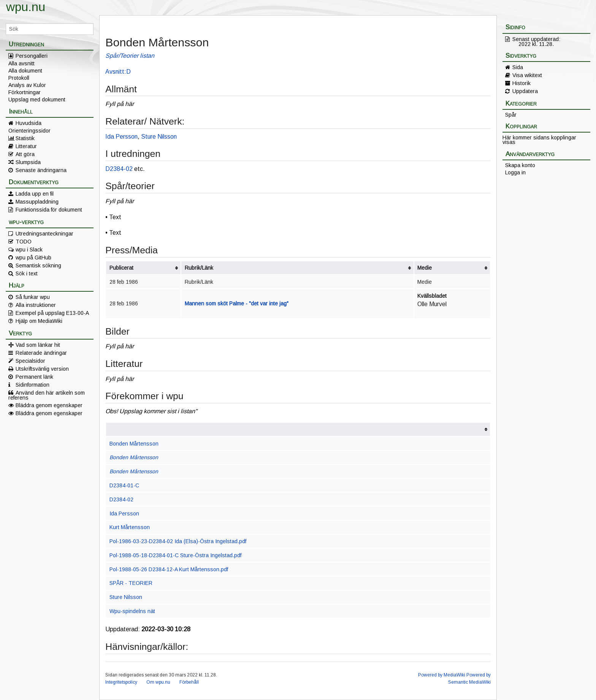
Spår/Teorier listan (130, 56)
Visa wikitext (527, 75)
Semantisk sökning (38, 265)
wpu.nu (26, 7)
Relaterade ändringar (41, 353)
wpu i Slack (29, 250)
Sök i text (27, 273)
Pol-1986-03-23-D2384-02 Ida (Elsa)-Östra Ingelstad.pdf (178, 541)
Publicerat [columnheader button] (121, 268)
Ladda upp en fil (35, 194)
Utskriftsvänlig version (42, 369)
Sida (518, 67)
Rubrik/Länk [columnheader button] (199, 268)
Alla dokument (25, 71)
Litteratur (26, 146)
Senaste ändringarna (41, 170)
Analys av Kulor (27, 85)
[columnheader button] (298, 429)
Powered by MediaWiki (442, 675)
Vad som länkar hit (38, 345)
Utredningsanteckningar (44, 234)
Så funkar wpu (33, 297)
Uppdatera (525, 91)
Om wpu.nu (158, 682)
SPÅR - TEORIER (131, 583)
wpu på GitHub (33, 258)
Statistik (25, 138)
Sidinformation (32, 385)
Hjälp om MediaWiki (39, 321)
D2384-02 (119, 169)
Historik (521, 83)
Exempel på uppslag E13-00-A (52, 313)
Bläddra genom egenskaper (49, 405)
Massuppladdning (37, 202)
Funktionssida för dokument (49, 210)
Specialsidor (30, 361)
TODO (24, 242)
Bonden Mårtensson (134, 444)
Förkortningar (25, 92)
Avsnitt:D (118, 72)
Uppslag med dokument (37, 100)
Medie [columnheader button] (425, 268)
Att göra (25, 154)
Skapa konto (520, 165)
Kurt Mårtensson (130, 527)
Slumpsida (28, 162)
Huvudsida (29, 123)
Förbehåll (189, 682)
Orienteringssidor (29, 131)
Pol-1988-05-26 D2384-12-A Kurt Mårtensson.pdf (169, 569)
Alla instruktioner (36, 305)
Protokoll (19, 78)
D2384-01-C (124, 485)
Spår (511, 115)
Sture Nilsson (159, 137)
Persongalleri (32, 56)
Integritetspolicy (121, 682)
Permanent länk (34, 377)
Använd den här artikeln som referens (47, 395)
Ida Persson (121, 137)
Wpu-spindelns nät (132, 611)
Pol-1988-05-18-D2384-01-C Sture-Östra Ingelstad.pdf (175, 555)
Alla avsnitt (21, 63)
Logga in (515, 172)
